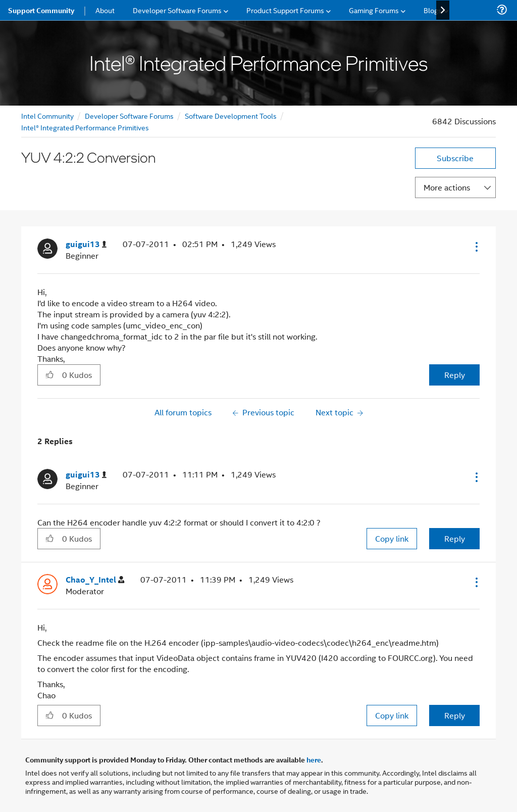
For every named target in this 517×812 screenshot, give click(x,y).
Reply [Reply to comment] (455, 538)
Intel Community (47, 115)
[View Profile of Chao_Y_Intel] (95, 580)
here (314, 759)
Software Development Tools (231, 115)
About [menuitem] (105, 10)
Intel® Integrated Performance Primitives (85, 127)
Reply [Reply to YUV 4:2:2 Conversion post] (455, 375)
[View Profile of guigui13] (86, 244)
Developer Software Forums (129, 115)
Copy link (392, 538)
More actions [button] (447, 187)
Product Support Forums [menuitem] (285, 10)
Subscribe (455, 158)
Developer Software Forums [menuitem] (177, 10)
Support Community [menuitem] (41, 10)
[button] (476, 247)
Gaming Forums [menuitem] (374, 10)
